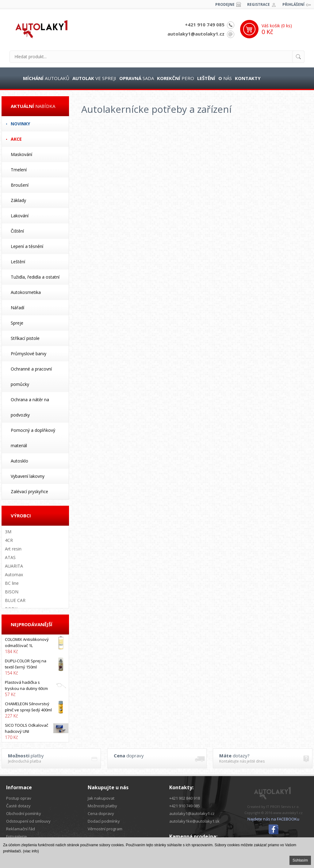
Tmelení (19, 170)
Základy (18, 200)
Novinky (20, 124)
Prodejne (225, 4)
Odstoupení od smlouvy (28, 821)
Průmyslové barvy (29, 354)
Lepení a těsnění (27, 246)
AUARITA (14, 566)
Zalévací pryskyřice (29, 491)
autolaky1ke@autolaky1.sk (194, 821)
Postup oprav (19, 798)
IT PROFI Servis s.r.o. (283, 807)
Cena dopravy (101, 813)
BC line (12, 583)
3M (8, 532)
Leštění (18, 262)
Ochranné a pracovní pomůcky (31, 377)
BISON (12, 592)
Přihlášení (293, 4)
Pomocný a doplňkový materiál (33, 438)
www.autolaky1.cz (288, 813)
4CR (9, 540)
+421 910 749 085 (205, 25)
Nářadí (17, 308)
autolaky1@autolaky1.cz (196, 34)
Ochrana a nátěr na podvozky (30, 407)
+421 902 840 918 (185, 798)
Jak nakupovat (101, 798)
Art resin (13, 549)
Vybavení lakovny (28, 476)
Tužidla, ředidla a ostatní (35, 277)
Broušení (20, 185)
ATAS (10, 557)
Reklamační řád (21, 829)
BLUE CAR (15, 600)
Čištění (17, 231)
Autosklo (19, 461)
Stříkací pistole (25, 338)
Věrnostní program (105, 829)
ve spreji (94, 78)
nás (225, 78)
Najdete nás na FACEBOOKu (273, 819)
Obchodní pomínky (24, 813)
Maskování (21, 154)
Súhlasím (300, 860)
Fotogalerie (17, 836)
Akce (16, 139)
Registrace (258, 4)
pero (176, 78)
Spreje (17, 323)
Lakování (20, 216)
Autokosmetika (26, 292)
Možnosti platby (102, 806)
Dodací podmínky (104, 821)
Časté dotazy (18, 806)
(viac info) (31, 851)
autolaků (46, 78)
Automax (14, 575)
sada (137, 78)
